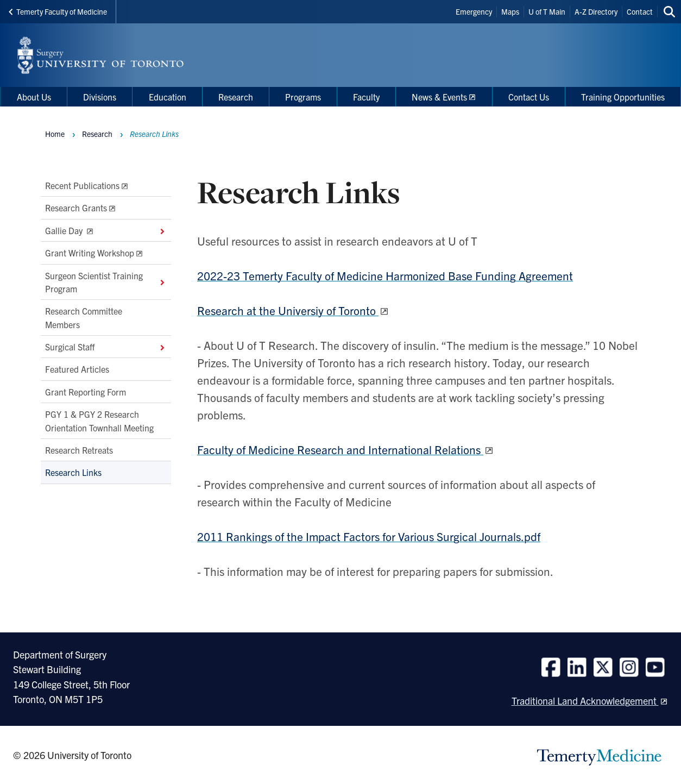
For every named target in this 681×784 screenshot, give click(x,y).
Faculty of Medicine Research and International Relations (340, 449)
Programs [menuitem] (303, 97)
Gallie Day (106, 230)
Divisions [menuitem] (100, 97)
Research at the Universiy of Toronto (288, 310)
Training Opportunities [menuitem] (623, 97)
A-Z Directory (596, 11)
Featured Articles (77, 369)
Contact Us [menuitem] (529, 97)
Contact (640, 11)
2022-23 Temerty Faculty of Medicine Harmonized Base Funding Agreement (385, 275)
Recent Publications (82, 185)
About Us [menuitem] (34, 97)
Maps (510, 11)
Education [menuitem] (168, 97)
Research (97, 134)
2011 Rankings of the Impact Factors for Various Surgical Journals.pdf (369, 536)
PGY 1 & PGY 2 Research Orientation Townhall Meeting (99, 421)
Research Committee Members (84, 318)
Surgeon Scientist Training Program (106, 282)
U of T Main (547, 11)
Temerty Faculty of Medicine (58, 11)
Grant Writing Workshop (90, 253)
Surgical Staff (106, 347)
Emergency (474, 11)
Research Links (73, 473)
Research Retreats (79, 450)
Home (55, 134)
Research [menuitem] (236, 97)
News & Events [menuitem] (439, 97)
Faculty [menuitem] (366, 97)
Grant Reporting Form (86, 392)
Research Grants (76, 208)
